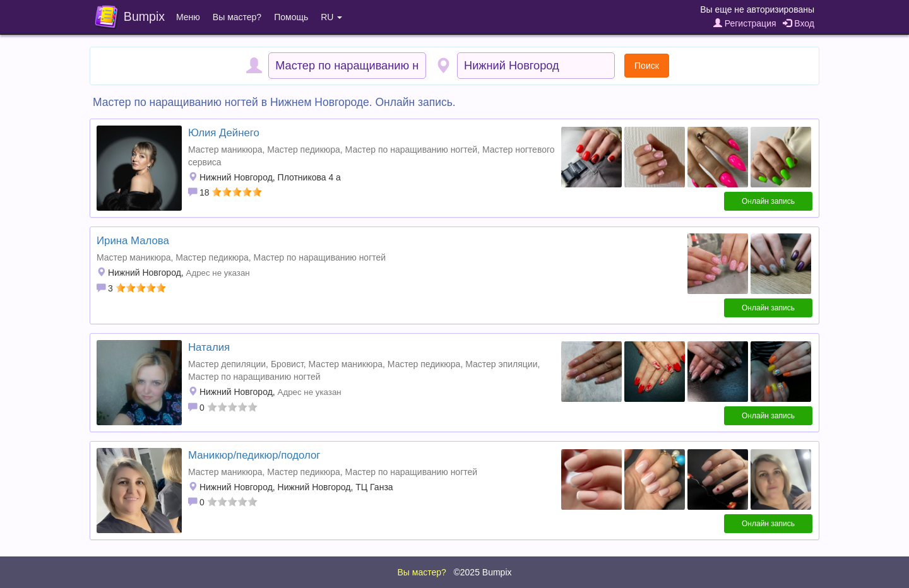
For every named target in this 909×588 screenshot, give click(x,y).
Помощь (291, 17)
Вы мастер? (237, 17)
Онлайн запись (768, 201)
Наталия (209, 347)
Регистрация (745, 23)
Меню (188, 17)
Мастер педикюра (304, 150)
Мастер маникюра (225, 150)
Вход (799, 23)
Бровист (287, 364)
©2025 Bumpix (482, 572)
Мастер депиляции (227, 364)
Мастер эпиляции (501, 364)
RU (331, 17)
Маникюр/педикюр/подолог (254, 455)
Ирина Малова (133, 241)
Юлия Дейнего (224, 133)
